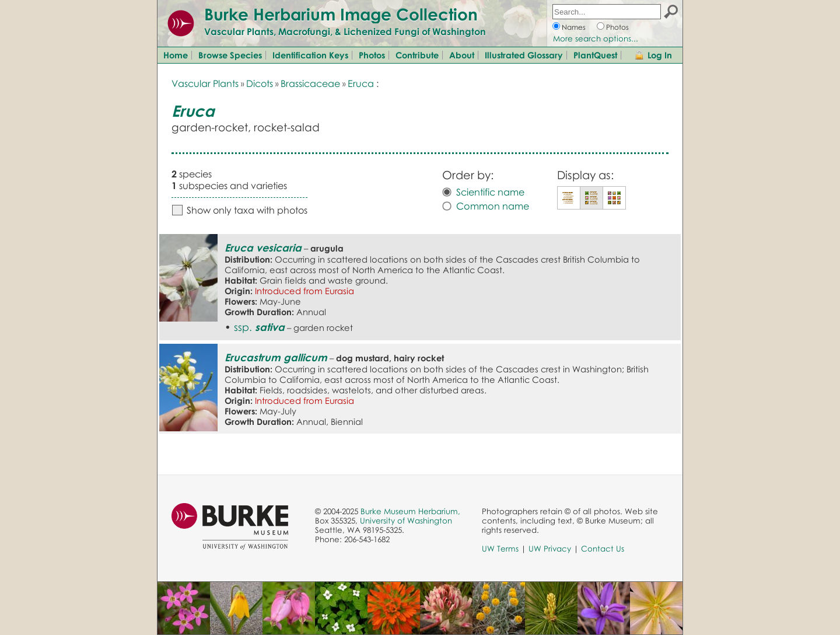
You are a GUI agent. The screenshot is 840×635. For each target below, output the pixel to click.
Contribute (417, 55)
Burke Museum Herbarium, (410, 511)
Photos (617, 27)
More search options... (596, 39)
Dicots (260, 83)
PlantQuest (595, 55)
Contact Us (603, 549)
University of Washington (406, 521)
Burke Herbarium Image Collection (341, 14)
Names (574, 27)
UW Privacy (550, 549)
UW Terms (500, 549)
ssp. (259, 327)
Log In (660, 55)
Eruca (361, 83)
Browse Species (230, 55)
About (462, 55)
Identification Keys (310, 55)
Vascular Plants (205, 83)
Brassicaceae (310, 83)
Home (176, 55)
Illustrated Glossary (524, 55)
